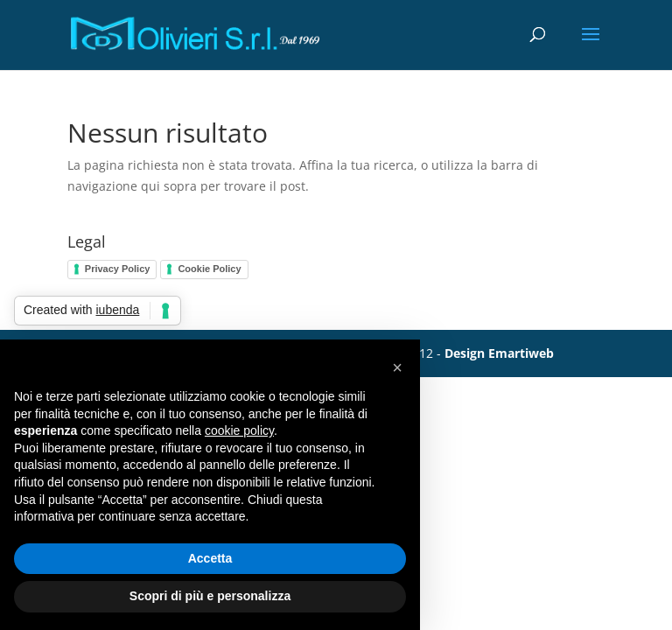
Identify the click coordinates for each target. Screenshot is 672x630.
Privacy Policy (118, 269)
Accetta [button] (210, 558)
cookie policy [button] (239, 430)
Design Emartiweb (499, 353)
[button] (397, 367)
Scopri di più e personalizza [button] (210, 596)
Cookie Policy (209, 269)
